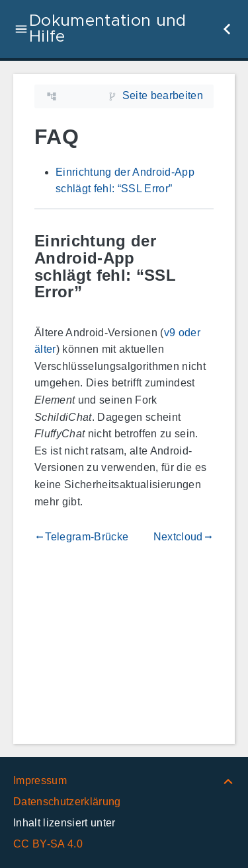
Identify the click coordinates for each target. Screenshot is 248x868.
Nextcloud (184, 537)
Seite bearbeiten (163, 95)
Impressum (40, 780)
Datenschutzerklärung (67, 802)
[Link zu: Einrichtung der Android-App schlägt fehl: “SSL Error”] (204, 267)
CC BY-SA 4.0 (48, 844)
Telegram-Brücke (81, 537)
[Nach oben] (228, 780)
